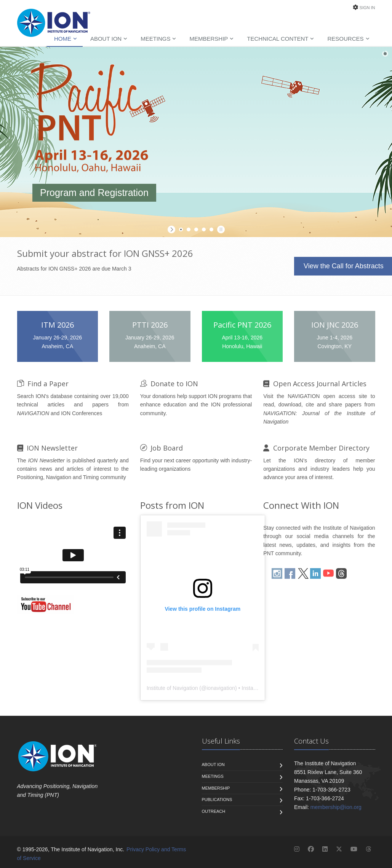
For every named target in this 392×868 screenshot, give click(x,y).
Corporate (316, 448)
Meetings (155, 39)
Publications (217, 800)
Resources (345, 39)
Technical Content (278, 39)
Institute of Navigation (172, 688)
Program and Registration (94, 193)
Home (63, 39)
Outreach (214, 811)
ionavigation (221, 688)
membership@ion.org (336, 807)
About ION (106, 39)
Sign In (367, 8)
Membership (209, 39)
